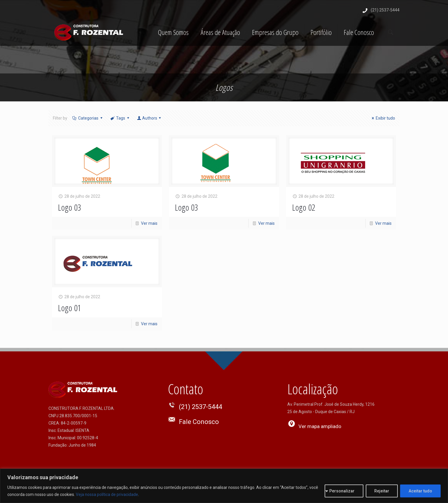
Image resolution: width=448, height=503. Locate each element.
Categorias (88, 118)
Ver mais (149, 223)
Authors (150, 118)
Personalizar (342, 491)
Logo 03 (69, 207)
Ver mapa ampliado (320, 426)
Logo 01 (69, 308)
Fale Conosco (199, 422)
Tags (120, 118)
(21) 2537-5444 (385, 10)
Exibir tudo (383, 118)
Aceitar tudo (420, 491)
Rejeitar (382, 491)
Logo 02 (304, 207)
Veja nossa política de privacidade (107, 494)
